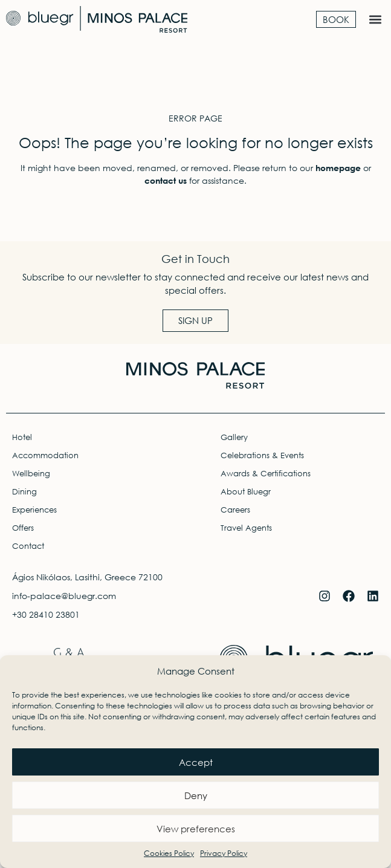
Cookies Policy (169, 853)
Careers (235, 510)
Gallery (234, 437)
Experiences (34, 510)
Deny (196, 795)
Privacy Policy (224, 853)
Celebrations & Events (262, 455)
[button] (375, 19)
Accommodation (45, 455)
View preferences (196, 829)
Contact (28, 546)
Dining (24, 492)
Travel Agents (246, 528)
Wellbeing (31, 474)
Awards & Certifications (266, 474)
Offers (23, 528)
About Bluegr (246, 492)
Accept (196, 762)
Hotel (22, 437)
